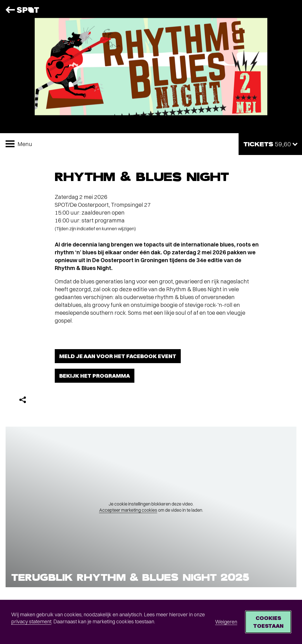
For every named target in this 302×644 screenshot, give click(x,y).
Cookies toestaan (268, 622)
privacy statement (31, 621)
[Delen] (23, 400)
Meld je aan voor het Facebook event (118, 356)
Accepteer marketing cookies (128, 510)
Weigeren (226, 622)
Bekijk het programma (95, 376)
